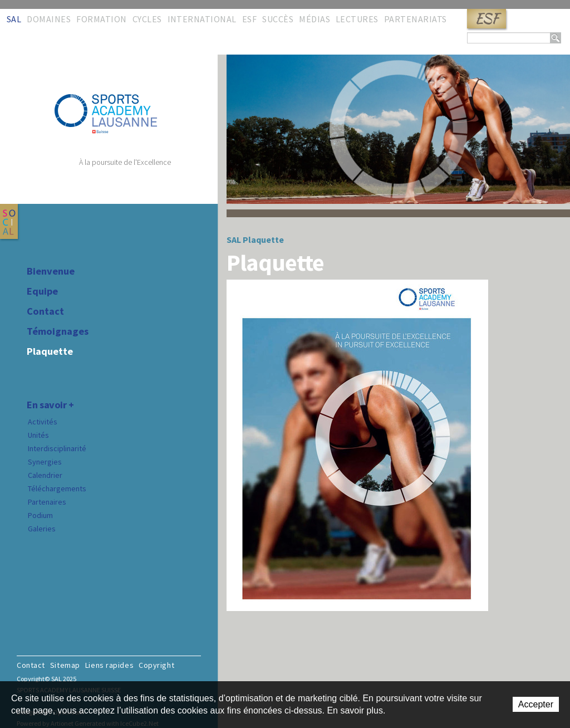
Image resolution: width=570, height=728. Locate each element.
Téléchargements (57, 488)
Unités (38, 435)
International (202, 19)
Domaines (49, 19)
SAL (14, 19)
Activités (43, 422)
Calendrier (45, 475)
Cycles (147, 19)
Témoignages (58, 331)
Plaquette (50, 351)
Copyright (156, 665)
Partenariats (416, 19)
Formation (101, 19)
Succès (278, 19)
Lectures (357, 19)
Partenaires (47, 502)
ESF (487, 19)
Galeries (42, 529)
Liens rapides (109, 665)
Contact (45, 311)
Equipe (42, 291)
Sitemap (65, 665)
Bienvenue (51, 271)
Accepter (536, 704)
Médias (315, 19)
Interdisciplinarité (57, 448)
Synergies (45, 462)
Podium (40, 515)
